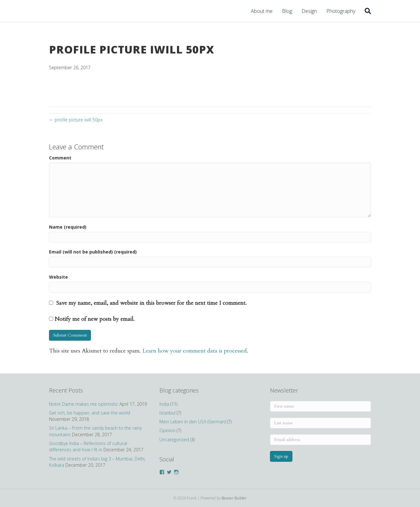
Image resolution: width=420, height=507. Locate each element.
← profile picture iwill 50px (76, 120)
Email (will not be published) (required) (93, 252)
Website (58, 277)
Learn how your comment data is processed (195, 351)
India (164, 404)
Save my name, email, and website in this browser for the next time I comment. (151, 303)
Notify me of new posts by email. (95, 319)
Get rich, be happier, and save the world (90, 413)
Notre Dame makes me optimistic (84, 404)
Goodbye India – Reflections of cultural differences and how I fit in (88, 446)
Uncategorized (174, 440)
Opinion (167, 430)
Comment (60, 158)
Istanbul (167, 413)
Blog (287, 11)
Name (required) (68, 227)
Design (309, 11)
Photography (341, 11)
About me (262, 11)
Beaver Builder (234, 498)
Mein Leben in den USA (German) (193, 422)
